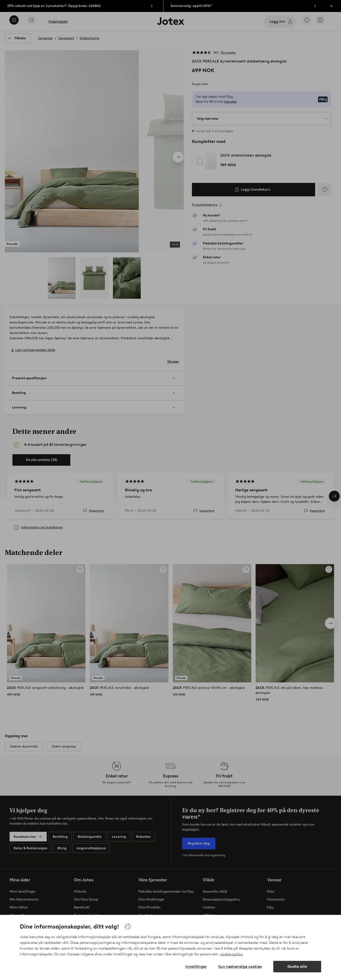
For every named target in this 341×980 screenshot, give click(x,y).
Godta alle (297, 966)
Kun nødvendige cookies (240, 966)
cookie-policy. (232, 954)
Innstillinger (196, 966)
